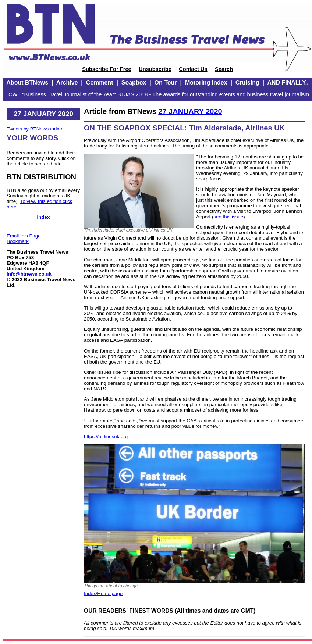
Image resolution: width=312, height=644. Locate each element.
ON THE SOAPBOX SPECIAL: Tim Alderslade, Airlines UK (184, 128)
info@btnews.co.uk (29, 274)
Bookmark (18, 241)
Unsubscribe (155, 69)
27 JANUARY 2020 (190, 111)
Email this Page (24, 236)
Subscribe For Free (107, 69)
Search (224, 69)
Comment (100, 83)
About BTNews (27, 83)
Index (44, 217)
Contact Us (193, 69)
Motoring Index (206, 83)
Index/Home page (103, 593)
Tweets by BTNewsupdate (35, 129)
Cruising (247, 83)
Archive (67, 83)
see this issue (228, 217)
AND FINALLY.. (288, 83)
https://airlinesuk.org (106, 437)
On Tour (166, 83)
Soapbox (134, 83)
